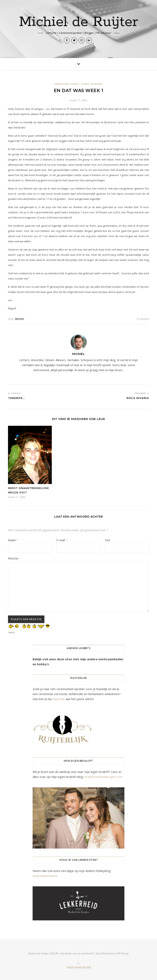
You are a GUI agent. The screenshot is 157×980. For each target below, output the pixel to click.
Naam (13, 540)
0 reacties (143, 319)
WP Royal (123, 953)
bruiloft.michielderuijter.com (103, 777)
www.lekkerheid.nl (45, 876)
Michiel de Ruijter (78, 22)
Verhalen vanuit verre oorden (78, 84)
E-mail (62, 540)
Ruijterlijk (58, 699)
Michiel (19, 319)
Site (108, 540)
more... (12, 631)
